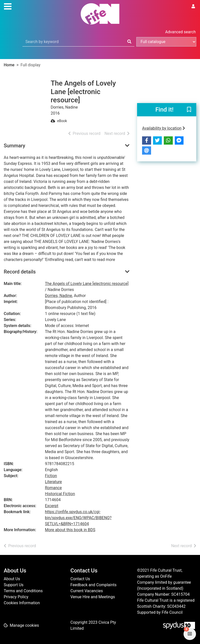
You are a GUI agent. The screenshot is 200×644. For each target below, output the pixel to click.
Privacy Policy (16, 597)
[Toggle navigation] (8, 6)
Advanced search (181, 32)
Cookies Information (22, 603)
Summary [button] (14, 146)
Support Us (14, 585)
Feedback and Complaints (94, 585)
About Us (12, 579)
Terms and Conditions (23, 591)
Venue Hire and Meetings (93, 597)
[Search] (129, 42)
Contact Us (80, 579)
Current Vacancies (87, 591)
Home (9, 65)
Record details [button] (20, 272)
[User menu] (193, 7)
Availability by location (164, 128)
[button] (189, 110)
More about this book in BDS (70, 530)
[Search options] (166, 42)
